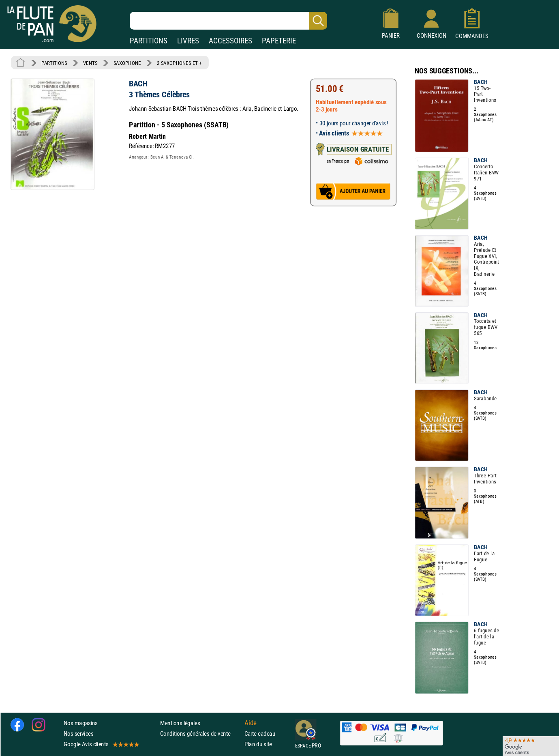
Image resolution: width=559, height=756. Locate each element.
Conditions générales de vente (200, 733)
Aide (251, 723)
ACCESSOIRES (230, 41)
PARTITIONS (149, 41)
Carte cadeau (260, 733)
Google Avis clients (101, 744)
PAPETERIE (279, 41)
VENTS (90, 63)
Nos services (78, 733)
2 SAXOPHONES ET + (179, 63)
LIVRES (188, 41)
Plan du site (258, 744)
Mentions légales (180, 723)
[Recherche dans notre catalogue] (228, 21)
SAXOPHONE (127, 63)
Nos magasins (81, 723)
